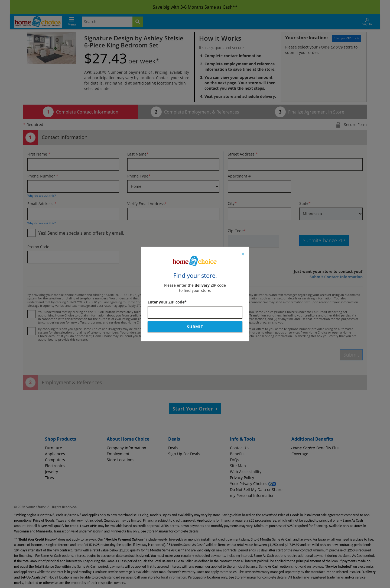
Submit (195, 327)
